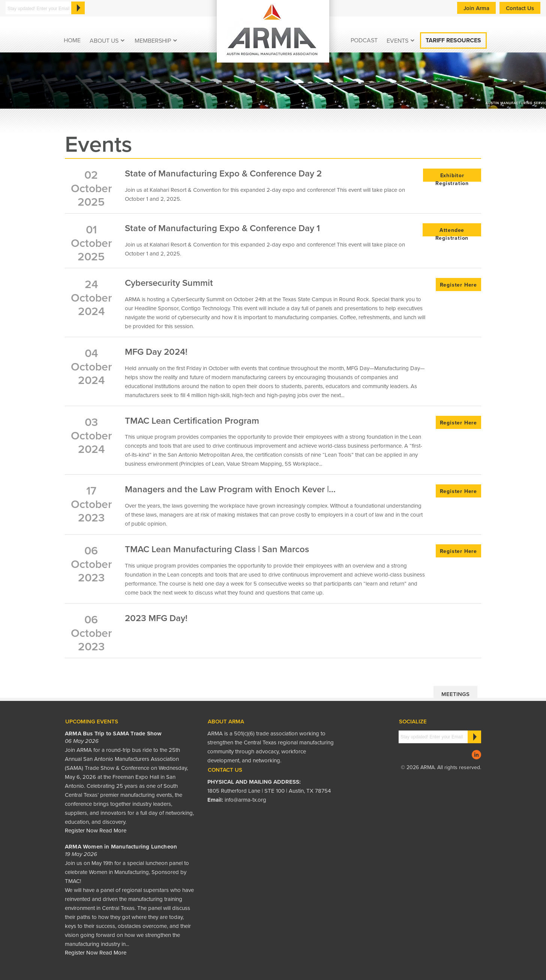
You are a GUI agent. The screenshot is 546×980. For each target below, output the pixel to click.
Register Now (81, 831)
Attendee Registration (452, 232)
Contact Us (520, 8)
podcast (364, 40)
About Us (104, 41)
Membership (153, 41)
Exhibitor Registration (452, 177)
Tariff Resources (453, 40)
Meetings (455, 694)
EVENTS (397, 41)
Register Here (458, 285)
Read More (113, 831)
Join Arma (476, 8)
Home (72, 40)
